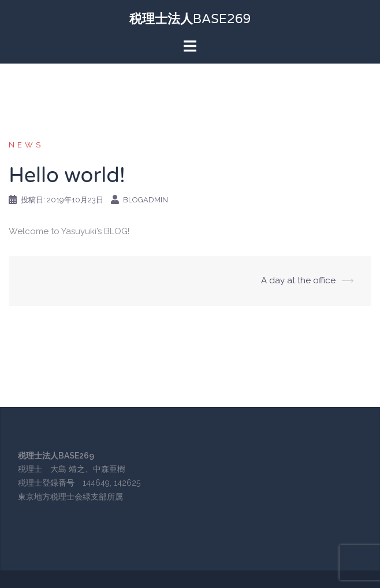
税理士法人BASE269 (190, 19)
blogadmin (146, 200)
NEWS (26, 145)
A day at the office (298, 280)
